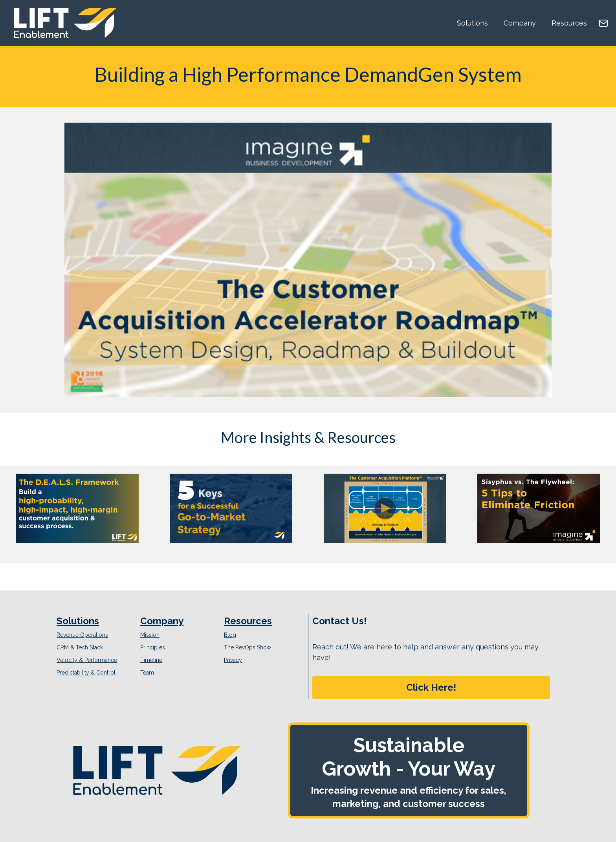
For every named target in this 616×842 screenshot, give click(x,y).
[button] (431, 688)
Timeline (151, 660)
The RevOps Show (247, 647)
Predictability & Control (86, 673)
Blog (230, 635)
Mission (150, 635)
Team (147, 673)
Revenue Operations (82, 635)
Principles (153, 647)
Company (520, 23)
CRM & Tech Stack (80, 647)
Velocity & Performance (87, 660)
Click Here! (431, 687)
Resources (569, 23)
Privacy (233, 660)
